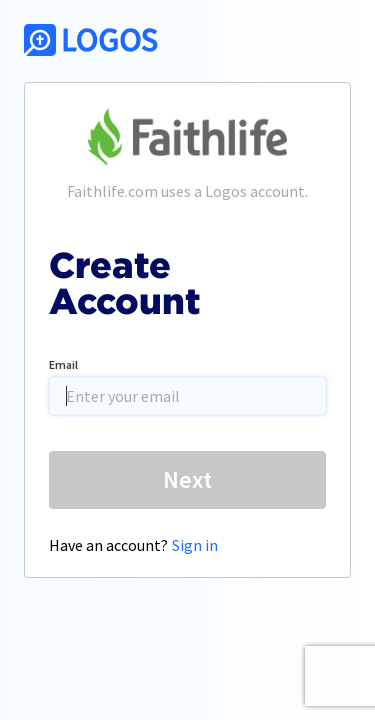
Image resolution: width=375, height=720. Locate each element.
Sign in (195, 545)
